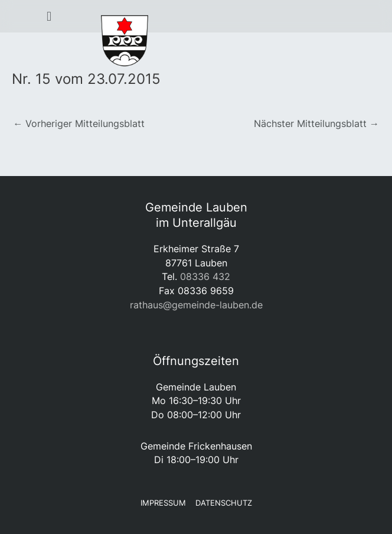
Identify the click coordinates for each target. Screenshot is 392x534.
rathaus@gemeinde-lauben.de (196, 305)
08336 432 (205, 276)
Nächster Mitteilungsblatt (316, 123)
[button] (49, 17)
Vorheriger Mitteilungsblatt (79, 123)
